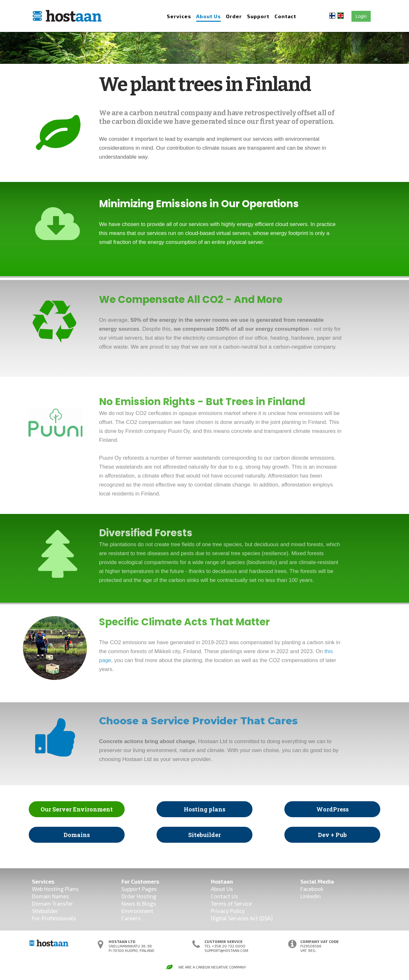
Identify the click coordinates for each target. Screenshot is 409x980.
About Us (208, 16)
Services (179, 16)
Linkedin (311, 896)
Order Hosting (139, 896)
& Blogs (146, 903)
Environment (137, 911)
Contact (285, 16)
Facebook (312, 889)
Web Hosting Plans (55, 889)
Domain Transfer (53, 903)
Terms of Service (231, 903)
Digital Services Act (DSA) (242, 918)
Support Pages (139, 889)
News (128, 903)
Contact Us (224, 896)
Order (234, 16)
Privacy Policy (228, 911)
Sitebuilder (45, 911)
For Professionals (54, 918)
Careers (131, 918)
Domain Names (50, 896)
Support (258, 16)
